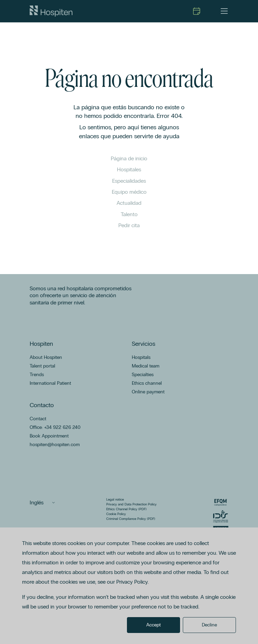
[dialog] (129, 586)
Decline (209, 625)
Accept (153, 625)
